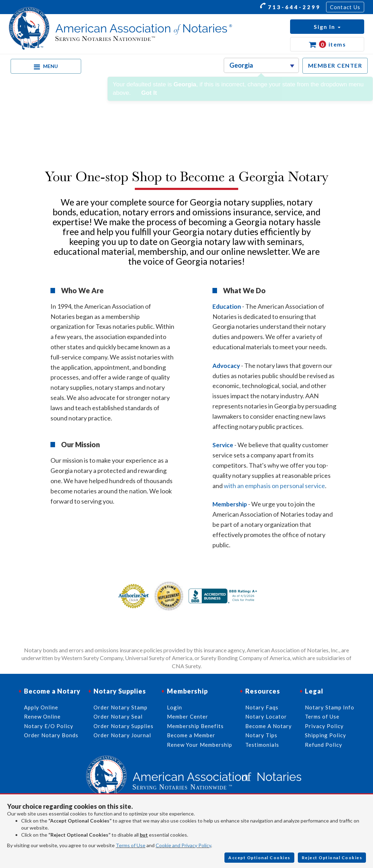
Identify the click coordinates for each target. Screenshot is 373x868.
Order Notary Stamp (121, 707)
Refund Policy (324, 745)
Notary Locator (266, 716)
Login (175, 707)
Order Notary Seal (118, 716)
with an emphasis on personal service (274, 486)
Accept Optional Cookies (259, 858)
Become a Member (191, 735)
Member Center (188, 716)
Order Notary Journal (122, 735)
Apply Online (41, 707)
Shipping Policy (326, 735)
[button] (327, 27)
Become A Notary (269, 726)
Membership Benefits (195, 726)
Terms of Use (131, 845)
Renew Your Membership (200, 745)
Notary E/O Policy (49, 726)
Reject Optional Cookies (332, 858)
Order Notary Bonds (51, 735)
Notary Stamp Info (330, 707)
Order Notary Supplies (124, 726)
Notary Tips (261, 735)
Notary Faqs (262, 707)
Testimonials (262, 745)
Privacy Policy (324, 726)
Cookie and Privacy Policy (183, 845)
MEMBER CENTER (335, 65)
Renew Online (42, 716)
